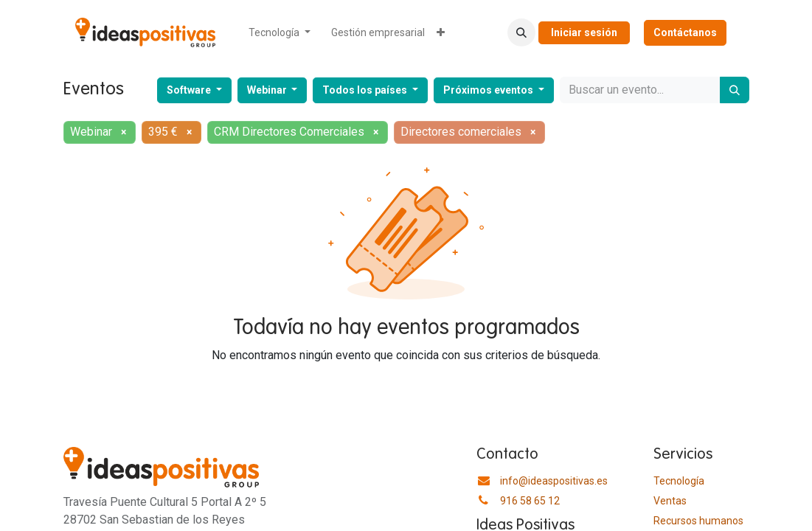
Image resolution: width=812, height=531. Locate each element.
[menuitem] (280, 33)
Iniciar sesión (584, 32)
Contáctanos (685, 32)
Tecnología (679, 481)
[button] (521, 32)
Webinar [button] (268, 90)
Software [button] (190, 90)
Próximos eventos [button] (489, 90)
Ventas (670, 501)
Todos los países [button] (366, 90)
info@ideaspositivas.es (554, 481)
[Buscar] (735, 90)
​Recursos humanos (698, 521)
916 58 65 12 (530, 501)
